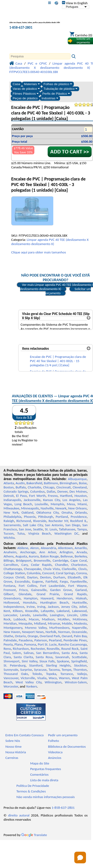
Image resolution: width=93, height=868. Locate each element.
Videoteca (55, 752)
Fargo (64, 581)
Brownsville (42, 560)
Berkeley (81, 556)
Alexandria (48, 548)
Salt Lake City (33, 525)
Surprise (26, 670)
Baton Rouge (50, 556)
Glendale (25, 594)
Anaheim (10, 552)
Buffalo (21, 487)
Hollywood (11, 602)
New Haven (12, 632)
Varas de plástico (26, 89)
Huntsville (80, 602)
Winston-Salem (76, 682)
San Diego (73, 525)
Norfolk (51, 632)
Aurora (34, 556)
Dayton (32, 577)
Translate (34, 835)
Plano (18, 644)
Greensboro (12, 598)
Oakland (27, 512)
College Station (14, 573)
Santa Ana (69, 653)
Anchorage (28, 552)
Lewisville (40, 615)
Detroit (9, 496)
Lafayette (47, 611)
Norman (64, 632)
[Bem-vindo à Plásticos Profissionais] (35, 19)
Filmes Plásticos (26, 94)
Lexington (57, 615)
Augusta (21, 556)
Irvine (31, 607)
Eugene (38, 581)
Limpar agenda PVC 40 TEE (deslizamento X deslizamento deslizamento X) (50, 242)
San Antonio (54, 525)
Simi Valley (30, 661)
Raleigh (9, 521)
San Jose (25, 529)
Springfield (79, 661)
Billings (9, 560)
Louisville (41, 504)
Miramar (54, 623)
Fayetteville (79, 581)
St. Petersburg (14, 665)
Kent (7, 611)
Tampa (82, 529)
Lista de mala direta (44, 780)
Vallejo (82, 674)
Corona (82, 573)
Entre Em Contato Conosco (25, 735)
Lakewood (79, 611)
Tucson (9, 533)
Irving (41, 607)
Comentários (39, 775)
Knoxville (32, 611)
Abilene (23, 548)
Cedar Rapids (41, 565)
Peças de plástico (25, 98)
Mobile (67, 623)
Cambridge (60, 560)
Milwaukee (11, 508)
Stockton (80, 665)
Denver (63, 491)
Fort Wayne (77, 586)
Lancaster (10, 615)
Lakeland (63, 611)
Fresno (53, 496)
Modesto (80, 623)
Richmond (24, 521)
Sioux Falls (47, 661)
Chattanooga (13, 569)
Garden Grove (61, 590)
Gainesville (39, 590)
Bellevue (67, 556)
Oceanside (79, 632)
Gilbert (8, 594)
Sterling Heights (58, 665)
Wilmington (53, 682)
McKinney (80, 619)
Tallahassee (67, 529)
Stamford (36, 665)
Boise (83, 483)
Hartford (66, 496)
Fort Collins (28, 586)
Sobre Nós (13, 741)
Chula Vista (51, 569)
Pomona (30, 644)
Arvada (82, 552)
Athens (9, 556)
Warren (64, 678)
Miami (82, 504)
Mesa (71, 504)
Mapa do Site (40, 763)
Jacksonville (32, 500)
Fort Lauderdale (52, 586)
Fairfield (51, 581)
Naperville (79, 628)
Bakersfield (34, 483)
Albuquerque (77, 479)
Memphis (57, 504)
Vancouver (11, 678)
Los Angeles (72, 500)
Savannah (62, 657)
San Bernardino (48, 653)
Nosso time (13, 747)
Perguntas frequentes (46, 769)
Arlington (66, 552)
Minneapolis (30, 508)
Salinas (29, 653)
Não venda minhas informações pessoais (45, 797)
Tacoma (54, 670)
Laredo (25, 615)
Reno (7, 649)
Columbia (34, 573)
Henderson (65, 598)
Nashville (47, 508)
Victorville (28, 678)
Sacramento (12, 525)
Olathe (8, 636)
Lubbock (20, 619)
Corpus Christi (14, 577)
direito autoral (19, 815)
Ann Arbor (48, 552)
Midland (40, 623)
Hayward (47, 598)
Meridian (10, 623)
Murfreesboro (59, 628)
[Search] (40, 56)
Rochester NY (58, 521)
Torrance (67, 674)
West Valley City (29, 682)
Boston (9, 487)
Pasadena (26, 640)
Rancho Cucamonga (73, 644)
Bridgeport (24, 560)
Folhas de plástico (58, 84)
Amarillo (81, 548)
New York (11, 512)
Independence (14, 607)
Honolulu (30, 602)
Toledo (37, 674)
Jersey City (69, 607)
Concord (48, 573)
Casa (16, 84)
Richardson (21, 649)
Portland (62, 517)
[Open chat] (80, 858)
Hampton (31, 598)
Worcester (11, 686)
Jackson (53, 607)
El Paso (21, 496)
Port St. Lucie (47, 644)
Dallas (51, 491)
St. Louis (51, 529)
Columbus (38, 491)
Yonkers (31, 686)
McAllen (64, 619)
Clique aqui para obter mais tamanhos (39, 252)
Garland (81, 590)
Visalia (42, 678)
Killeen (18, 611)
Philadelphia (12, 517)
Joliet (83, 607)
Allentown (65, 548)
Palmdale (10, 640)
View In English (75, 3)
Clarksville (69, 569)
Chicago (49, 487)
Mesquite (25, 623)
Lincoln (72, 615)
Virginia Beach (39, 533)
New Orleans (77, 508)
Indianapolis (12, 500)
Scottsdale (79, 657)
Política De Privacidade (33, 786)
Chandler (61, 565)
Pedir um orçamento (63, 735)
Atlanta (9, 483)
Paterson (41, 640)
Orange (33, 636)
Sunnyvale (11, 670)
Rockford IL (78, 521)
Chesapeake (32, 569)
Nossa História (16, 752)
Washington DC (66, 533)
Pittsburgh (46, 517)
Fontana (9, 586)
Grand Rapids (75, 594)
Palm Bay (80, 636)
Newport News (33, 632)
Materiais (32, 84)
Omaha (67, 512)
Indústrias (50, 98)
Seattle (38, 529)
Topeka (51, 674)
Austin (20, 483)
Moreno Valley (36, 628)
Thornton (80, 670)
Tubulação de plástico (60, 89)
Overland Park (50, 636)
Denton (46, 577)
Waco (53, 678)
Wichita (9, 538)
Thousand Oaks (16, 674)
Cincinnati (63, 487)
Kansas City (51, 500)
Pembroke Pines (75, 640)
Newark (61, 508)
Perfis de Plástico (56, 94)
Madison (48, 619)
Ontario (20, 636)
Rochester (38, 649)
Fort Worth (38, 496)
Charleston (79, 565)
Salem (17, 653)
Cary (25, 565)
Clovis (82, 569)
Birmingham (68, 483)
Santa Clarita (23, 657)
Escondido (22, 581)
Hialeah (81, 598)
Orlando (81, 512)
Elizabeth (74, 577)
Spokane (63, 661)
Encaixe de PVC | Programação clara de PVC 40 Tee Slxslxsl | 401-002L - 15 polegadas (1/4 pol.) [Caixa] (58, 361)
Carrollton (11, 565)
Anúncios (55, 758)
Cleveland (80, 487)
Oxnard (67, 636)
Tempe (66, 670)
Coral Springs (65, 573)
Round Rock (70, 649)
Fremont (10, 590)
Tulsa (21, 533)
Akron (34, 548)
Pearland (55, 640)
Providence (79, 517)
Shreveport (11, 661)
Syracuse (40, 670)
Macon (34, 619)
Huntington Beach (54, 602)
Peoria (8, 644)
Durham (59, 577)
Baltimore (51, 483)
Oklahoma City (48, 512)
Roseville (53, 649)
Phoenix (30, 517)
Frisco (24, 590)
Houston (81, 496)
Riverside (40, 521)
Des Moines (78, 491)
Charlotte (34, 487)
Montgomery (13, 628)
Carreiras (12, 758)
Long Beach (23, 504)
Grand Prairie (48, 594)
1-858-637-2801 (21, 28)
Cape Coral (79, 560)
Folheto (54, 741)
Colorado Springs (16, 491)
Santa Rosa (44, 657)
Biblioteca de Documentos (67, 747)
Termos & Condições (31, 791)
